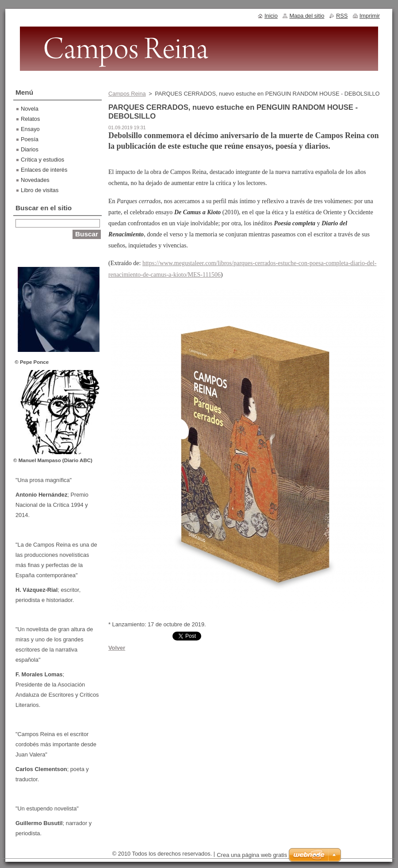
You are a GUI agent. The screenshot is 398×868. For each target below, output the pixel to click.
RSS (342, 16)
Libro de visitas (40, 190)
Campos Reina (127, 94)
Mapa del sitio (307, 16)
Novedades (35, 180)
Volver (117, 648)
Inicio (271, 16)
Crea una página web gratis (252, 855)
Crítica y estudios (42, 160)
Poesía (30, 139)
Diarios (30, 149)
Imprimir (370, 16)
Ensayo (30, 129)
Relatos (30, 119)
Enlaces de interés (44, 170)
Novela (30, 109)
